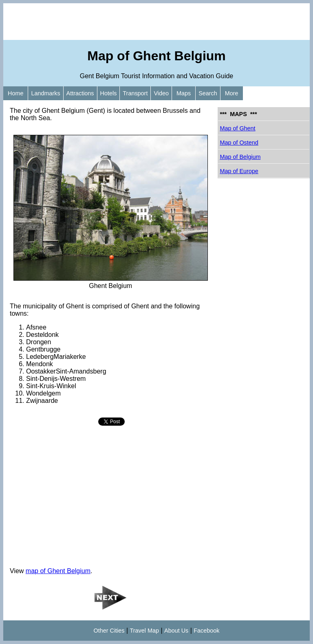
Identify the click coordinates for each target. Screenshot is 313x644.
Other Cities (109, 631)
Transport (135, 93)
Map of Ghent (237, 128)
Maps (184, 93)
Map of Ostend (239, 143)
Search (208, 93)
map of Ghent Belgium (58, 571)
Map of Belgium (240, 157)
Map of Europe (239, 171)
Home (15, 93)
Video (161, 93)
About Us (176, 631)
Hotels (109, 93)
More (232, 93)
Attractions (80, 93)
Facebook (206, 631)
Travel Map (144, 631)
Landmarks (45, 93)
